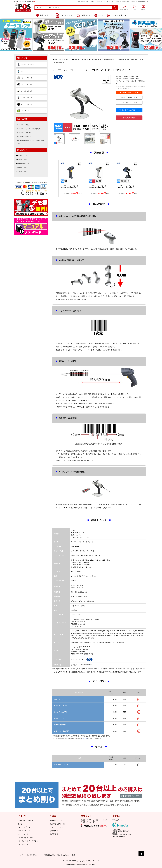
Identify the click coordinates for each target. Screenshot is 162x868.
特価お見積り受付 (83, 1)
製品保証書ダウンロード (128, 1)
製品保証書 (54, 834)
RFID (20, 824)
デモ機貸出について (25, 164)
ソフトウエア (23, 844)
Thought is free (92, 863)
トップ (21, 855)
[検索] (115, 8)
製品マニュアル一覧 (96, 1)
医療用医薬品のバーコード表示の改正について (32, 142)
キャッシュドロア (25, 834)
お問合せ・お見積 (69, 855)
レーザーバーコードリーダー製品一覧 (102, 60)
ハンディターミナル (26, 838)
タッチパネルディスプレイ (28, 841)
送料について (23, 160)
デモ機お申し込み (143, 1)
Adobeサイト (85, 738)
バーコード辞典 (24, 125)
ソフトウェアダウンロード (112, 1)
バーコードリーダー (80, 60)
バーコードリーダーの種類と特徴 (29, 129)
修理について (23, 168)
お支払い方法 (23, 156)
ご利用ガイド (55, 831)
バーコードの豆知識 (25, 133)
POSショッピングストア (62, 60)
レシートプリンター (26, 827)
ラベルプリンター (25, 831)
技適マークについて (25, 137)
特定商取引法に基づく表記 (51, 855)
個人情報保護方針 (32, 855)
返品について (23, 171)
